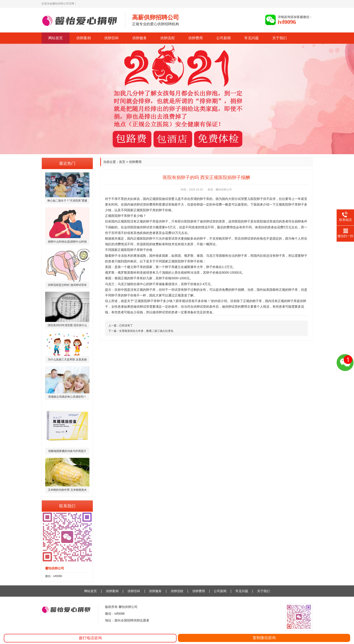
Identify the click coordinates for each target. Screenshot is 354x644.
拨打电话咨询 (90, 638)
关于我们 (279, 38)
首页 (122, 162)
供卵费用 (196, 38)
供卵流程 (168, 38)
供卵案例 (84, 38)
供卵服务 (140, 38)
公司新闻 (224, 38)
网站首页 (56, 38)
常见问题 (252, 38)
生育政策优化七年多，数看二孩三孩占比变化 (146, 331)
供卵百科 (112, 38)
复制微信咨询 (264, 638)
